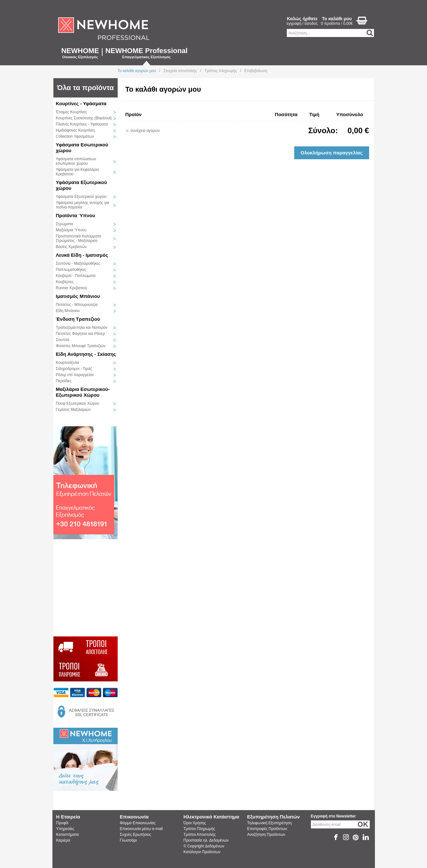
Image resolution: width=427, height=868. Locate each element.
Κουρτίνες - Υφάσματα (81, 103)
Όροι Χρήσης (195, 823)
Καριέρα (63, 840)
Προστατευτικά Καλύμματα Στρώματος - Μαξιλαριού (79, 238)
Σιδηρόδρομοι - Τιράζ (74, 369)
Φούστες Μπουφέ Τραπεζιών (81, 346)
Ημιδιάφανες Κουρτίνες (76, 130)
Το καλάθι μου (337, 19)
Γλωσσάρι (128, 840)
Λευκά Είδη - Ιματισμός (82, 255)
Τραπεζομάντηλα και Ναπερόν (82, 328)
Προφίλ (63, 823)
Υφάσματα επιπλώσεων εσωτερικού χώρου (76, 161)
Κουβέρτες (65, 282)
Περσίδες (64, 381)
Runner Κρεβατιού (72, 288)
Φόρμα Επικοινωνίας (138, 823)
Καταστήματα (68, 835)
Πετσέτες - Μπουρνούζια (77, 305)
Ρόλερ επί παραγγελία (75, 375)
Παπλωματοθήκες (71, 270)
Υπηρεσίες (65, 829)
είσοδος (311, 23)
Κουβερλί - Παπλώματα (76, 276)
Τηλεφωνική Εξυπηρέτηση (270, 823)
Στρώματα (64, 224)
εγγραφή (294, 23)
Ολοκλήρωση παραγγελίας (332, 153)
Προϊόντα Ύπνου (76, 215)
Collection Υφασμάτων (75, 136)
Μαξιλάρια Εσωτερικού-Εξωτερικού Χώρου (83, 392)
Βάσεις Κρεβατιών (71, 247)
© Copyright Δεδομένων (204, 846)
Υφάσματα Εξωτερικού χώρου (81, 197)
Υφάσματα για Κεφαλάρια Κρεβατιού (77, 172)
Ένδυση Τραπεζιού (78, 319)
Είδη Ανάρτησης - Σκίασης (86, 354)
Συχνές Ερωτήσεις (136, 835)
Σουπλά (63, 340)
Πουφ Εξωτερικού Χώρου (78, 403)
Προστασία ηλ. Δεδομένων (206, 840)
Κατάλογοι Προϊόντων (202, 852)
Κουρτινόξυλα (68, 363)
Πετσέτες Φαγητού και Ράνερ (81, 334)
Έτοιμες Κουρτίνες (72, 112)
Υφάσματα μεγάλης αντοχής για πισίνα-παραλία (83, 205)
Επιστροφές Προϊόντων (267, 829)
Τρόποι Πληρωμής (199, 829)
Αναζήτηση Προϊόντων (266, 835)
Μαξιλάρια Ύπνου (71, 230)
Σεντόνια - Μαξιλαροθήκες (78, 263)
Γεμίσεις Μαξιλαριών (73, 410)
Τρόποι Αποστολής (200, 835)
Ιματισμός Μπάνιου (78, 296)
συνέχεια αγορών (145, 131)
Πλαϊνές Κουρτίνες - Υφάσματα (82, 124)
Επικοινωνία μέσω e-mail (141, 829)
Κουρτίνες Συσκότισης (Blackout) (84, 118)
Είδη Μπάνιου (68, 311)
